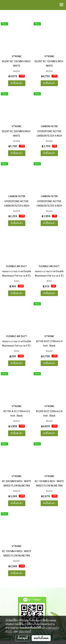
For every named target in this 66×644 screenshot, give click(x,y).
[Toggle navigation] (61, 5)
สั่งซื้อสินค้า (17, 83)
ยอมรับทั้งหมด (41, 638)
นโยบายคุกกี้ (25, 631)
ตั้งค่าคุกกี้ (23, 638)
